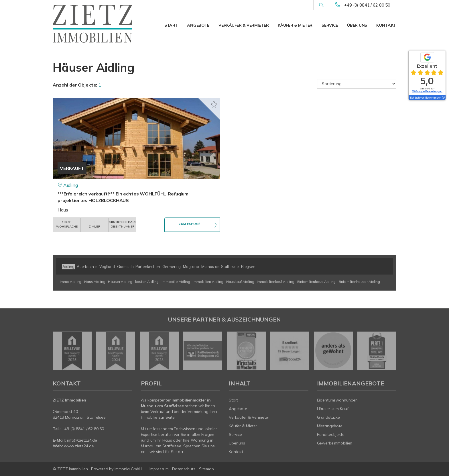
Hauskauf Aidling (240, 282)
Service (330, 25)
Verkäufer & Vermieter (244, 25)
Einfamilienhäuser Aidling (359, 282)
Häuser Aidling (120, 282)
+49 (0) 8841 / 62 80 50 (367, 5)
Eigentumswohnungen (337, 400)
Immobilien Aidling (208, 282)
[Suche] (321, 5)
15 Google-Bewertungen (427, 91)
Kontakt (386, 25)
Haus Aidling (95, 282)
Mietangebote (330, 426)
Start (171, 25)
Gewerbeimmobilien (335, 443)
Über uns (357, 25)
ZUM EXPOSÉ (190, 225)
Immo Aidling (71, 282)
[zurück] (59, 351)
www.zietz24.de (79, 446)
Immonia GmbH (128, 469)
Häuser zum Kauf (333, 409)
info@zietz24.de (82, 440)
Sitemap (206, 469)
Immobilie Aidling (176, 282)
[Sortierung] (357, 84)
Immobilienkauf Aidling (276, 282)
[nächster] (390, 351)
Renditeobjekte (331, 434)
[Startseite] (92, 24)
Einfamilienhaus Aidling (316, 282)
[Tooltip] (443, 98)
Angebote (198, 25)
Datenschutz (184, 469)
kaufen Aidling (147, 282)
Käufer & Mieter (295, 25)
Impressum (159, 469)
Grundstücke (329, 417)
